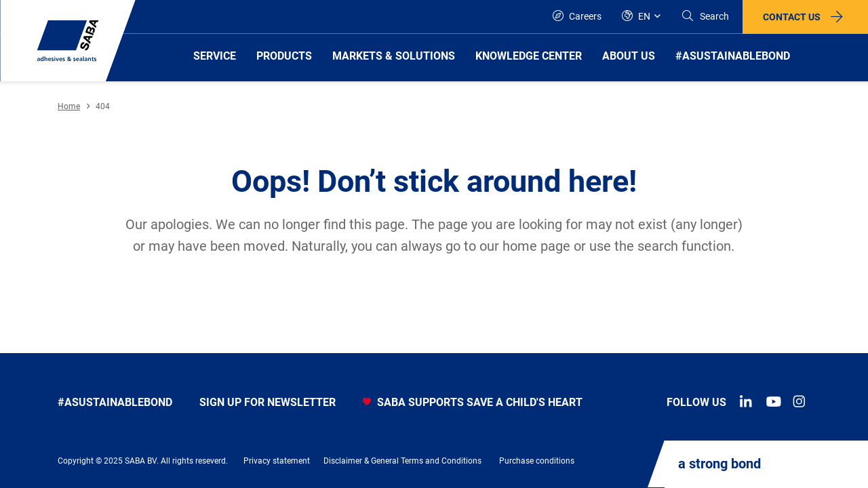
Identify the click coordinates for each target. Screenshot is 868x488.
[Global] (641, 17)
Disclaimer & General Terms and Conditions (402, 461)
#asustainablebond (115, 402)
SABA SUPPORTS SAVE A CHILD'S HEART (473, 402)
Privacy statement (277, 461)
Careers (577, 16)
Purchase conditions (537, 461)
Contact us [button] (792, 17)
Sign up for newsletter (268, 402)
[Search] (705, 17)
